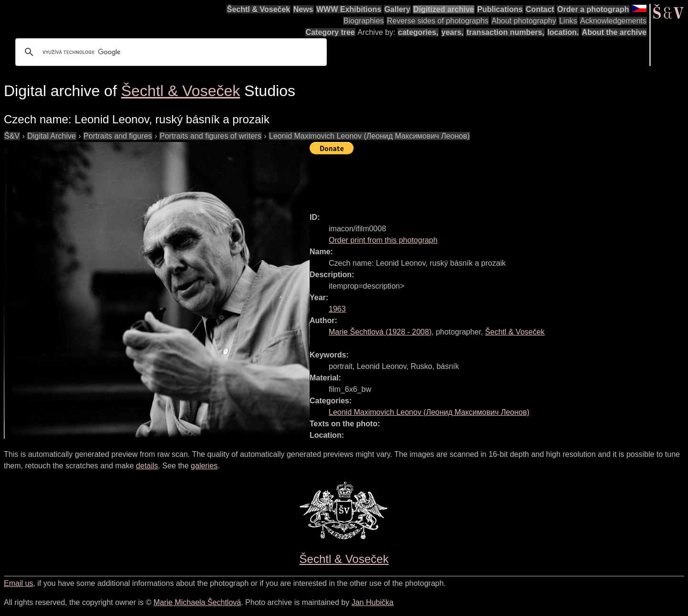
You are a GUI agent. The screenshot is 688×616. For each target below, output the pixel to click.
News (303, 9)
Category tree (330, 32)
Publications (500, 9)
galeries (204, 466)
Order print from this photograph (383, 240)
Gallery (397, 9)
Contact (540, 9)
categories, (418, 32)
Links (568, 21)
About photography (524, 21)
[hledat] (170, 52)
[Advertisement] (484, 179)
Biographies (364, 21)
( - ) (380, 332)
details (147, 466)
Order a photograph (593, 9)
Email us (18, 583)
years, (452, 32)
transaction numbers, (505, 32)
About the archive (614, 32)
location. (563, 32)
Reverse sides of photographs (438, 21)
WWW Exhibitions (349, 9)
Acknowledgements (613, 21)
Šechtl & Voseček (258, 9)
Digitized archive (444, 9)
